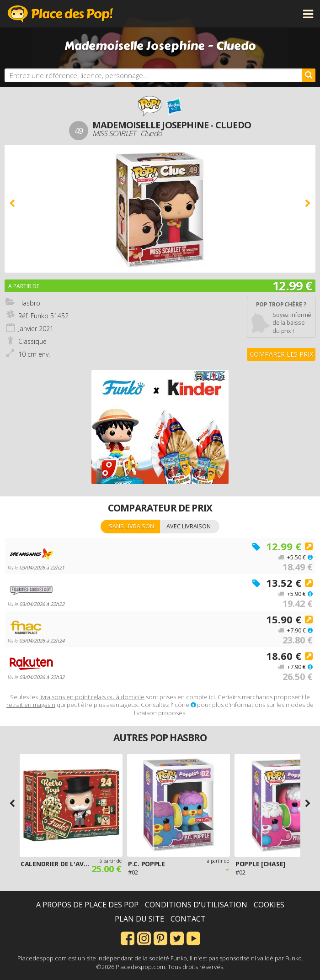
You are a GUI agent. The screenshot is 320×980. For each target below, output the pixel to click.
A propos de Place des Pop (87, 905)
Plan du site (139, 919)
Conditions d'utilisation (196, 905)
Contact (188, 919)
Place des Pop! (60, 14)
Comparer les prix (281, 354)
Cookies (269, 905)
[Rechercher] (309, 75)
